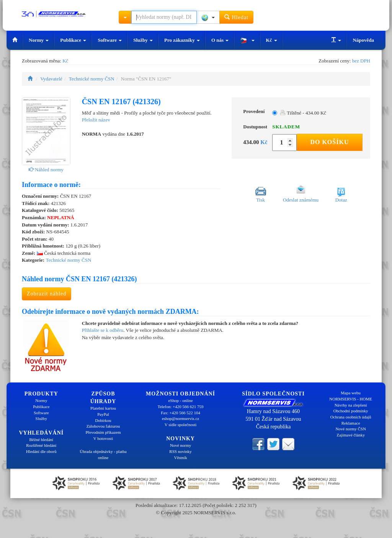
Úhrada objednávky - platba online (103, 454)
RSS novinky (180, 451)
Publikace (73, 40)
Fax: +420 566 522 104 (180, 413)
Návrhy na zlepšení (351, 405)
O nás (220, 40)
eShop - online (180, 400)
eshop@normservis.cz (180, 418)
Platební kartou (103, 408)
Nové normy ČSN (350, 429)
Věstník (180, 458)
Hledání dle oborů (41, 451)
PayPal (103, 414)
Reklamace (351, 423)
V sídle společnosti (181, 425)
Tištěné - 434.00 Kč (303, 113)
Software (110, 40)
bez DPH (361, 61)
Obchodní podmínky (351, 411)
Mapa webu (351, 393)
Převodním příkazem (103, 432)
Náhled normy (46, 170)
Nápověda (363, 40)
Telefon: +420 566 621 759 (181, 407)
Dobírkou (103, 420)
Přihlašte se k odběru (103, 330)
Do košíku (329, 142)
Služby (143, 40)
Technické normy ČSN (92, 79)
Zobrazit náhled (47, 294)
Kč (272, 40)
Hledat (236, 17)
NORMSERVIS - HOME (351, 399)
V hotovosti (103, 438)
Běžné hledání (42, 440)
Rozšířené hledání (41, 445)
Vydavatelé (51, 79)
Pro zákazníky (182, 40)
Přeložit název (96, 120)
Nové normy (180, 445)
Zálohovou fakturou (103, 426)
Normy (39, 40)
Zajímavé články (351, 435)
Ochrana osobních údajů (351, 417)
